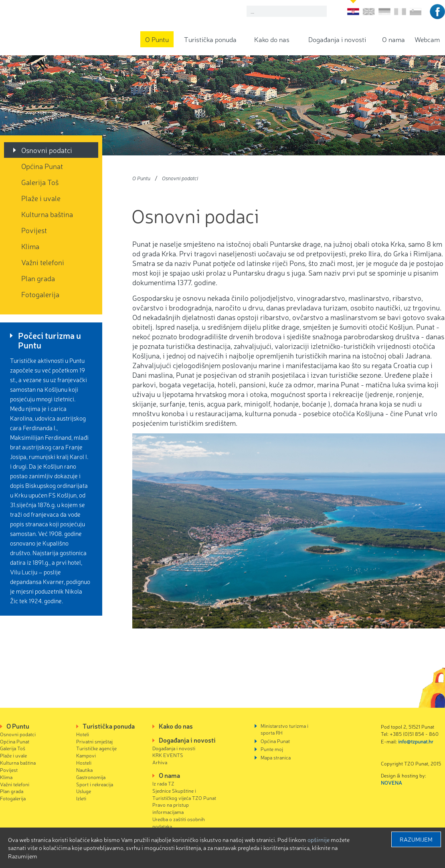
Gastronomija (91, 777)
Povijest (34, 230)
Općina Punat (42, 166)
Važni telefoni (43, 262)
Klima (30, 246)
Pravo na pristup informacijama (171, 808)
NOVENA (391, 782)
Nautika (84, 770)
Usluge (84, 791)
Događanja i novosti (337, 39)
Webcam (427, 39)
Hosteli (84, 762)
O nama (393, 39)
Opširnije (319, 840)
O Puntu (157, 39)
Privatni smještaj (94, 741)
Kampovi (86, 755)
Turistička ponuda (210, 39)
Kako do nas (272, 39)
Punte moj (272, 749)
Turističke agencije (96, 748)
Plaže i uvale (41, 198)
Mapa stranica (276, 757)
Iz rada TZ (163, 783)
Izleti (81, 798)
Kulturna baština (47, 214)
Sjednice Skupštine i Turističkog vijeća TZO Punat (184, 794)
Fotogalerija (40, 294)
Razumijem (416, 839)
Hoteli (83, 734)
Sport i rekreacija (95, 784)
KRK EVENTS (168, 755)
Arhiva (160, 762)
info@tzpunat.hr (416, 741)
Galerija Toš (40, 182)
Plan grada (38, 278)
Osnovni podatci (47, 150)
